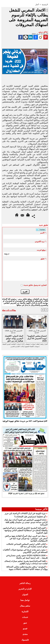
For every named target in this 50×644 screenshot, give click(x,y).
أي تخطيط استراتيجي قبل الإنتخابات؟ (30, 517)
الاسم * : (43, 233)
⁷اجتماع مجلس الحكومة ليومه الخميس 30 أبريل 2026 (37, 338)
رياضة (42, 344)
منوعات (37, 346)
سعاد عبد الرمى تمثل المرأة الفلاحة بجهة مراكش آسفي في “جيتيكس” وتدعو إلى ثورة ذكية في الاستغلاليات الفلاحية (26, 538)
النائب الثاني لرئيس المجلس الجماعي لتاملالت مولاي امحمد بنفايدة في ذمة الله (27, 545)
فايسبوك (25, 640)
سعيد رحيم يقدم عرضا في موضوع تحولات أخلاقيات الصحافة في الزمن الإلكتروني (25, 551)
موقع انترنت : (42, 250)
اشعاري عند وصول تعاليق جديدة (35, 285)
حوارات (33, 344)
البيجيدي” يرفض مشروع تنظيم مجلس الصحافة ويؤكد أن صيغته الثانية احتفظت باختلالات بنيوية (27, 568)
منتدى (25, 634)
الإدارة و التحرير (15, 346)
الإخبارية (25, 611)
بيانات (22, 346)
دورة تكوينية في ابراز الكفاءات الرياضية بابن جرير (25, 513)
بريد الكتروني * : (41, 241)
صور (25, 623)
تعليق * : (44, 259)
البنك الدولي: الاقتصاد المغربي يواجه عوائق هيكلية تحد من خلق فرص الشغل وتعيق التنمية (14, 338)
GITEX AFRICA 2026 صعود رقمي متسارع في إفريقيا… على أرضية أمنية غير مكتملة (27, 557)
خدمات (19, 344)
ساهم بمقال (25, 606)
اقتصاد (4, 344)
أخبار (37, 5)
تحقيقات (27, 344)
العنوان (25, 594)
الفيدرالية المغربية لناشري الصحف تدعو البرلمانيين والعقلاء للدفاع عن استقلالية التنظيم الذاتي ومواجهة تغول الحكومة (25, 530)
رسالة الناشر (25, 583)
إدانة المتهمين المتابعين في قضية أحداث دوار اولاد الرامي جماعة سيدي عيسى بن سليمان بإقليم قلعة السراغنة (26, 522)
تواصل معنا (25, 600)
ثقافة (38, 344)
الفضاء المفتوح (29, 346)
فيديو (9, 344)
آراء (23, 344)
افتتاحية (13, 344)
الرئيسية (45, 5)
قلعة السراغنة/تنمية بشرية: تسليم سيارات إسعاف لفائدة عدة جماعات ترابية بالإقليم (26, 562)
